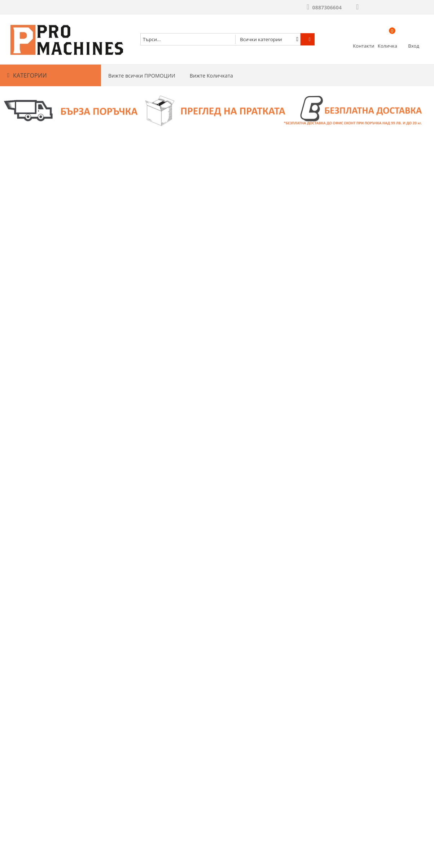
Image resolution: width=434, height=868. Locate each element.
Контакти (363, 46)
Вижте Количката (211, 76)
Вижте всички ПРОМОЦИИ (142, 76)
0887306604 (327, 7)
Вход (414, 46)
